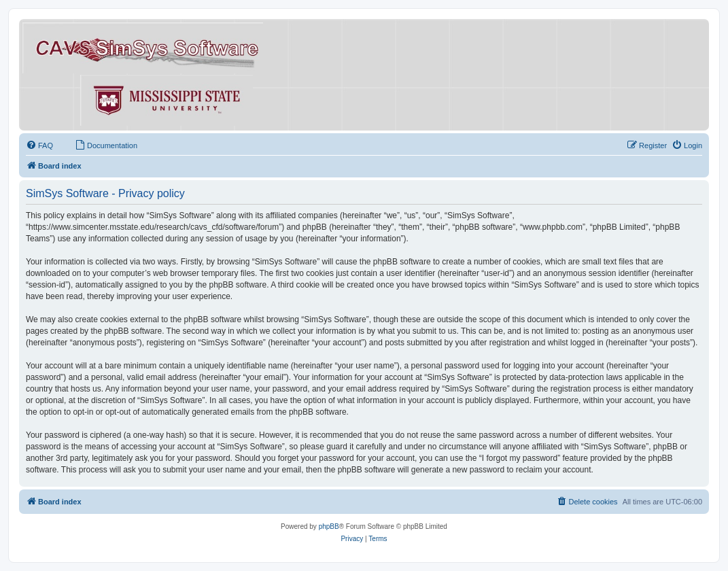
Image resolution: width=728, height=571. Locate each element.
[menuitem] (39, 145)
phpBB (329, 526)
